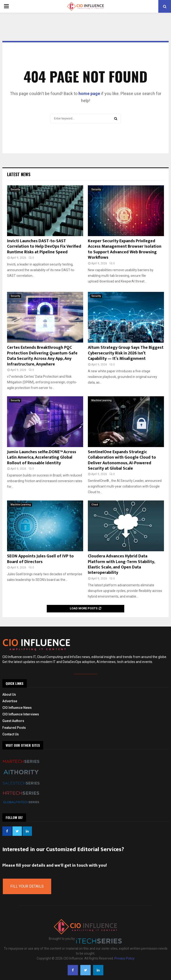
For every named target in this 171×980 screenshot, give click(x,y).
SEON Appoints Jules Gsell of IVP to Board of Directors (40, 559)
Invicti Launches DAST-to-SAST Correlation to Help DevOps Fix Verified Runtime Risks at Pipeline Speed (44, 247)
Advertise (10, 701)
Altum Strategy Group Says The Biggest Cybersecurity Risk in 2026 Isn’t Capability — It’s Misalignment (126, 353)
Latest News (19, 174)
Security (15, 189)
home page (89, 93)
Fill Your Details (27, 886)
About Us (9, 694)
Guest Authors (13, 721)
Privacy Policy (124, 958)
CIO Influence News (17, 708)
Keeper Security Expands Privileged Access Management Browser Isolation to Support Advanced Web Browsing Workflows (125, 249)
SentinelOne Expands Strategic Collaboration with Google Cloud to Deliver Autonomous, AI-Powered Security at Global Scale (122, 460)
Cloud (95, 505)
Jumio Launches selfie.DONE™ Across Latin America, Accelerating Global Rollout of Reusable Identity (42, 458)
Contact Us (11, 734)
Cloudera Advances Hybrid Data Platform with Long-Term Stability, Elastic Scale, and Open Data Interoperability (121, 564)
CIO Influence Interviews (21, 714)
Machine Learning (101, 400)
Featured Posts (14, 728)
